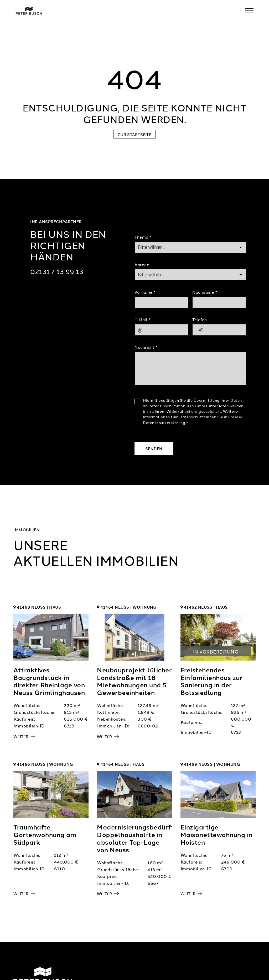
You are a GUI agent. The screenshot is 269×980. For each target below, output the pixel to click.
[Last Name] (219, 302)
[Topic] (190, 247)
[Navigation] (249, 11)
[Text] (190, 368)
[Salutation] (190, 275)
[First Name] (161, 302)
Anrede (142, 264)
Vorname (145, 292)
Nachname (205, 292)
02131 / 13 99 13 (57, 271)
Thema (143, 237)
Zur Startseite (134, 134)
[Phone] (219, 330)
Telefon (200, 320)
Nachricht (146, 347)
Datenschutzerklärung (164, 422)
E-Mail (142, 320)
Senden (154, 449)
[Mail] (161, 330)
